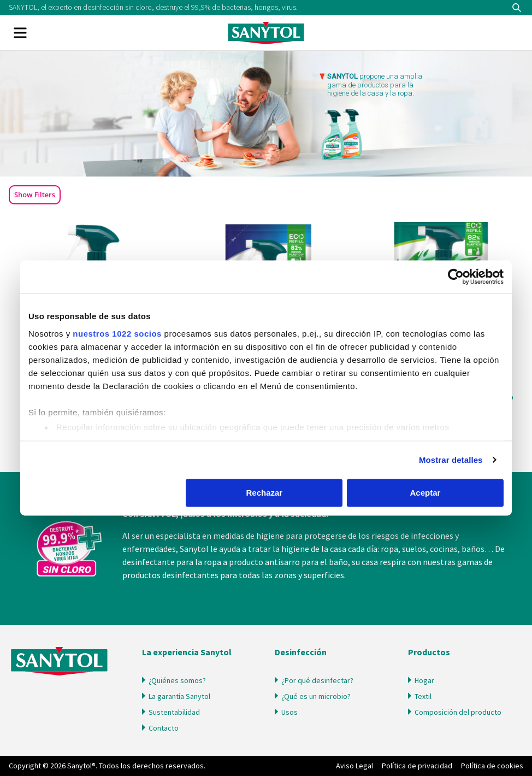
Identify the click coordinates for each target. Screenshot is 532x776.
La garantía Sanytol (179, 696)
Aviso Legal (354, 766)
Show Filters (35, 195)
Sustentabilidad (174, 712)
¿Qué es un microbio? (316, 696)
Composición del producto (458, 712)
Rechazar (265, 493)
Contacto (164, 728)
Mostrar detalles (451, 460)
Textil (423, 696)
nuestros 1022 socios (117, 334)
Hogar (424, 680)
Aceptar (425, 493)
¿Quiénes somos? (177, 680)
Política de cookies (492, 766)
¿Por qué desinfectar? (317, 680)
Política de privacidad (417, 766)
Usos (289, 712)
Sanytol (266, 33)
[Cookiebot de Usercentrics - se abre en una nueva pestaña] (456, 277)
